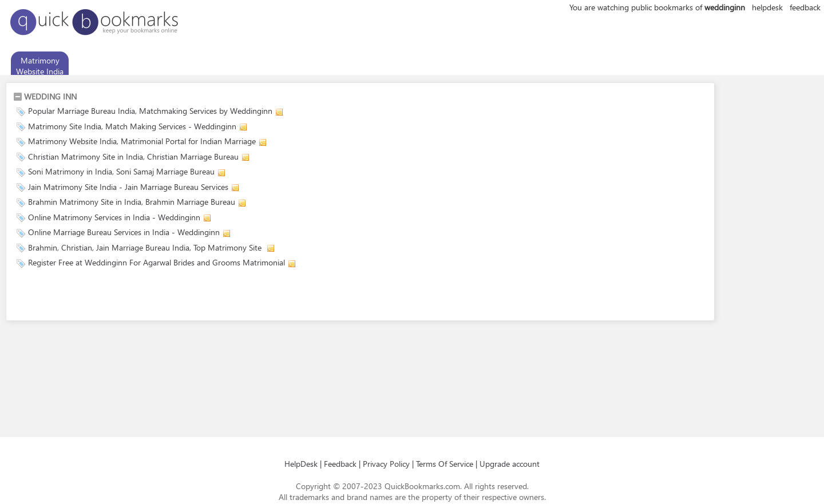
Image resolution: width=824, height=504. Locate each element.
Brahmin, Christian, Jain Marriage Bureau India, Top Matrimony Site (146, 247)
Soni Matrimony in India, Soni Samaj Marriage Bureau (121, 171)
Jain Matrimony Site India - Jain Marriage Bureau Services (128, 187)
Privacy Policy (386, 464)
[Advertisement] (147, 296)
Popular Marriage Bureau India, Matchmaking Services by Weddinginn (150, 111)
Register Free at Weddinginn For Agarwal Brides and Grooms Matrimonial (157, 262)
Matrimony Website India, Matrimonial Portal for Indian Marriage (142, 141)
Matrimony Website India (40, 66)
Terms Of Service (445, 464)
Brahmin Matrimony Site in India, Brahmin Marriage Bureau (132, 202)
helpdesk (767, 7)
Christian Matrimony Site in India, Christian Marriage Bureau (133, 156)
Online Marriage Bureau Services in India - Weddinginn (124, 232)
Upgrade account (510, 464)
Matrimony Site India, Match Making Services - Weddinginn (132, 126)
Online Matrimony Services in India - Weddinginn (114, 217)
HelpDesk (301, 464)
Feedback (340, 464)
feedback (805, 7)
